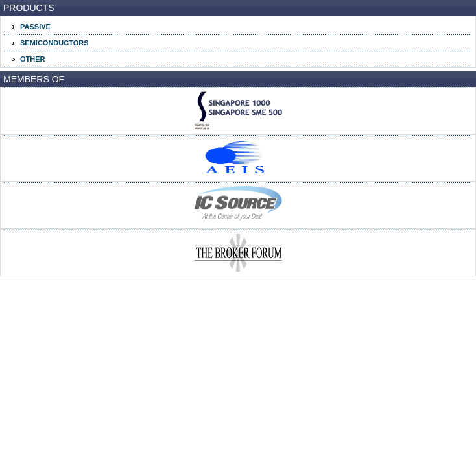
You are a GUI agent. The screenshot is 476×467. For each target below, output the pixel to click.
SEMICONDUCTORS (54, 43)
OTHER (33, 59)
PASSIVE (35, 27)
